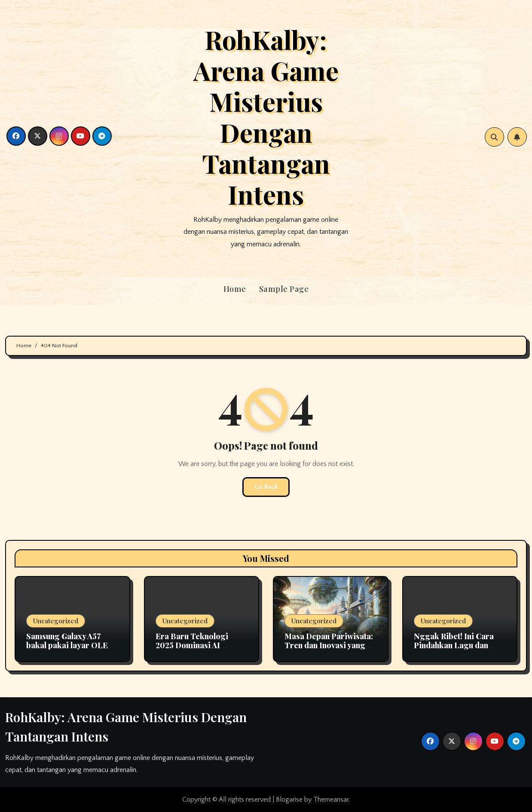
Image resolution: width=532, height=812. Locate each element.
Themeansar (331, 800)
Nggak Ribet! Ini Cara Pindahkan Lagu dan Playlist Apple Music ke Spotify (456, 650)
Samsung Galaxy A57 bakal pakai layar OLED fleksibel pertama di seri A (71, 650)
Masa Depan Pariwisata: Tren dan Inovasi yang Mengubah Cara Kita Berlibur (329, 650)
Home (235, 289)
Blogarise (289, 800)
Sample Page (284, 289)
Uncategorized (56, 621)
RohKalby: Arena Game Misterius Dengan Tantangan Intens (266, 116)
